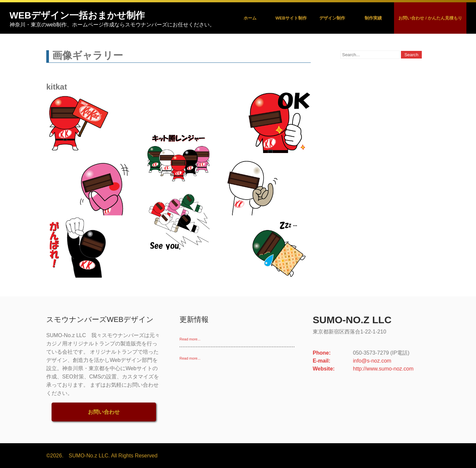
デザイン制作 (332, 18)
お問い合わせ (104, 412)
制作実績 (373, 18)
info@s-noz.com (372, 361)
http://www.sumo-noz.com (383, 369)
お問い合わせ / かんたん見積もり (430, 18)
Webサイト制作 (291, 18)
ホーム (250, 18)
